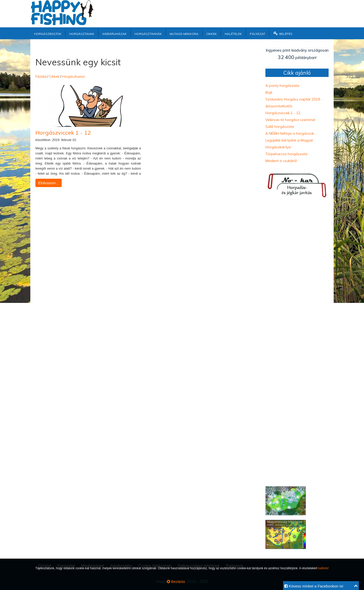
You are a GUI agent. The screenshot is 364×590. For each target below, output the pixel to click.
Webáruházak (114, 33)
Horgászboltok (48, 33)
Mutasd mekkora (184, 33)
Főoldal (41, 76)
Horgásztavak (82, 33)
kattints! (323, 568)
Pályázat (257, 33)
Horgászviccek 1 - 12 (63, 133)
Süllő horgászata (280, 127)
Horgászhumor (74, 76)
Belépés (283, 33)
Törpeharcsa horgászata (286, 154)
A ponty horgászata (282, 86)
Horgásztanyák (148, 33)
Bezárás (176, 582)
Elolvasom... (49, 183)
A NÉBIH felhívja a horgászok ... (291, 133)
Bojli (269, 92)
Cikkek (212, 33)
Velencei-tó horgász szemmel (290, 120)
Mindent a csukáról (281, 161)
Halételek (233, 33)
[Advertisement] (216, 11)
